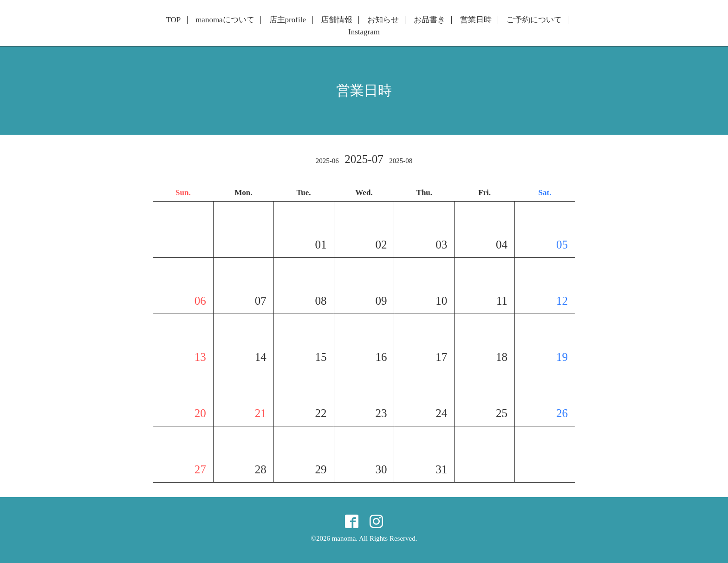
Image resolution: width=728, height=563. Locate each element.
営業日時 (476, 20)
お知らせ (383, 20)
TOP (173, 20)
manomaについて (225, 20)
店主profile (288, 20)
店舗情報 (337, 20)
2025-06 (327, 161)
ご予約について (534, 20)
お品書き (429, 20)
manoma (344, 538)
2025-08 (401, 161)
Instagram (364, 32)
